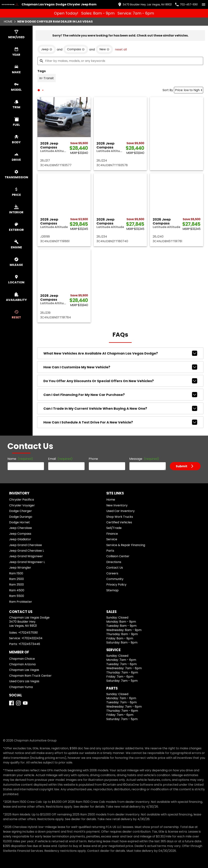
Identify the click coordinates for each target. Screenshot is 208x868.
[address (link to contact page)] (145, 4)
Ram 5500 (17, 596)
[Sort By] (189, 90)
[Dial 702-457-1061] (186, 4)
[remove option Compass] (76, 49)
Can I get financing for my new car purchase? (120, 395)
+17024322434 (32, 638)
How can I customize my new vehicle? (120, 367)
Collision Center (118, 556)
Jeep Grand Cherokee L (27, 551)
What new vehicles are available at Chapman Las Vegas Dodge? (120, 353)
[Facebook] (11, 703)
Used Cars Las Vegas (24, 681)
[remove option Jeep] (47, 49)
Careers (112, 573)
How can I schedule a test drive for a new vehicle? (120, 422)
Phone (93, 459)
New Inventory (117, 505)
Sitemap (112, 590)
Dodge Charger (20, 511)
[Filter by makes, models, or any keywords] (120, 61)
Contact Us (115, 568)
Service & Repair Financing (126, 545)
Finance (112, 534)
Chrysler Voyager (22, 505)
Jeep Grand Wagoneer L (27, 562)
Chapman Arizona (22, 664)
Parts (110, 551)
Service (112, 539)
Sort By (168, 90)
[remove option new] (104, 49)
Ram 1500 (16, 573)
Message (144, 459)
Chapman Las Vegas (24, 670)
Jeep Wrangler (20, 568)
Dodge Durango (21, 517)
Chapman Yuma (21, 687)
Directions (114, 562)
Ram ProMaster (21, 602)
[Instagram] (18, 703)
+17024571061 (28, 633)
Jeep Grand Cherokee (26, 545)
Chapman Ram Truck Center (30, 676)
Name (20, 459)
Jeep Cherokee (20, 528)
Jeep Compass (20, 534)
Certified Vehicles (119, 522)
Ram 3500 (16, 585)
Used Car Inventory (120, 511)
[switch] (204, 4)
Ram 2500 (16, 579)
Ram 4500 (17, 590)
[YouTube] (25, 703)
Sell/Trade (114, 528)
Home (8, 22)
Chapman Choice (22, 659)
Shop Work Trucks (120, 517)
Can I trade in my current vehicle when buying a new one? (120, 408)
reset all (121, 49)
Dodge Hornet (19, 522)
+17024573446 (29, 644)
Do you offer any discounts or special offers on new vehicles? (120, 381)
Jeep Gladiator (20, 539)
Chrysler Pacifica (22, 500)
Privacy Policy (116, 585)
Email (60, 459)
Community (115, 579)
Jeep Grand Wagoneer (26, 556)
